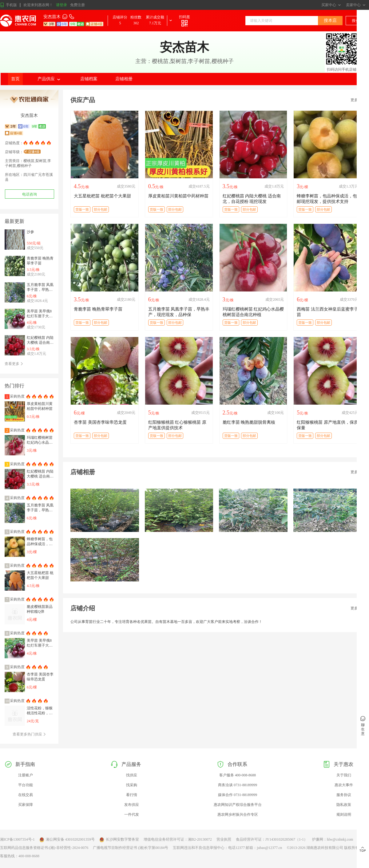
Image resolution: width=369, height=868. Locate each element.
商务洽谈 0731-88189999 (238, 785)
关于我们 (344, 775)
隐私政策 (344, 805)
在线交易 (26, 795)
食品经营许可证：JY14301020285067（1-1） (272, 839)
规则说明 (344, 814)
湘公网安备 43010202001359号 (67, 840)
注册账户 (26, 775)
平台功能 (26, 785)
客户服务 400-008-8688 (238, 775)
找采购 (132, 785)
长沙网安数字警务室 (119, 840)
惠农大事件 (344, 785)
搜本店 (330, 20)
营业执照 (224, 839)
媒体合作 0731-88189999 (238, 795)
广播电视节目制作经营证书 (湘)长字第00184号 (131, 848)
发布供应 (132, 805)
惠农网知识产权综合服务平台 (238, 805)
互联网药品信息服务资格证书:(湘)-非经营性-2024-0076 (44, 848)
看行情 (132, 795)
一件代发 (132, 814)
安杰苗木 (52, 17)
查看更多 (14, 364)
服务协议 (344, 795)
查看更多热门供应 (29, 734)
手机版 (8, 5)
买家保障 (26, 805)
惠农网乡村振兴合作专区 (238, 814)
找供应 (132, 775)
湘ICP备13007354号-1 (17, 839)
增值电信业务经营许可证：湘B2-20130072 (178, 839)
